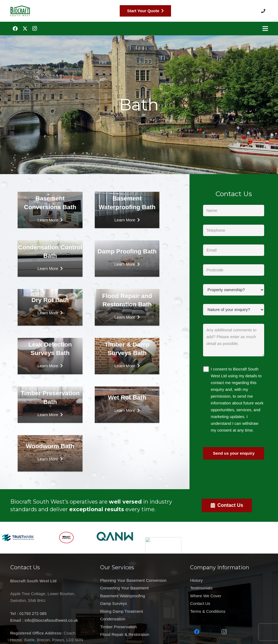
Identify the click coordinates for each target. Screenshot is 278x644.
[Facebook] (15, 29)
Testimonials (217, 588)
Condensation (113, 620)
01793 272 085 (17, 613)
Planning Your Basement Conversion (133, 611)
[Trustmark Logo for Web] (18, 522)
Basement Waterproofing (123, 614)
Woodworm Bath (50, 446)
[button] (264, 11)
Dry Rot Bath (50, 300)
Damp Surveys (113, 616)
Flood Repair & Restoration (125, 624)
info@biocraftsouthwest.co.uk (36, 620)
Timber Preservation (119, 622)
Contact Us (216, 603)
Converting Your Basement (124, 612)
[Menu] (265, 29)
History (212, 580)
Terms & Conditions (223, 611)
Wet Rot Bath (127, 398)
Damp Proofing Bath (127, 251)
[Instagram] (35, 29)
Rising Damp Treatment (122, 618)
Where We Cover (221, 596)
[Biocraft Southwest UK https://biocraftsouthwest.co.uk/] (20, 11)
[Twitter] (25, 29)
